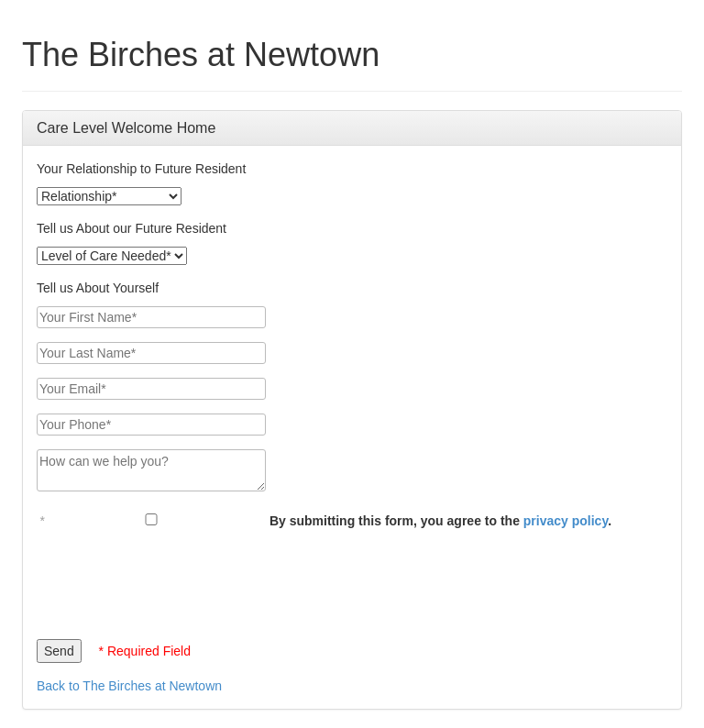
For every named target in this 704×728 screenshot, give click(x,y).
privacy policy (566, 521)
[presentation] (176, 579)
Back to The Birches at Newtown (129, 686)
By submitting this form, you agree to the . (440, 521)
